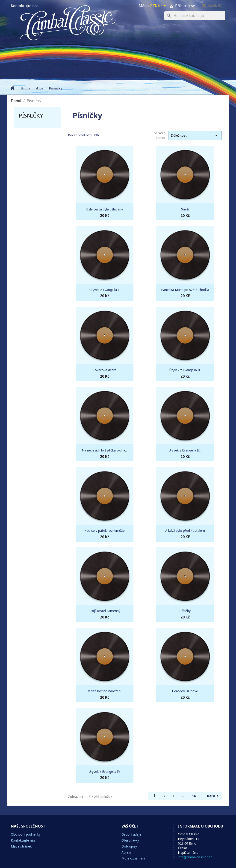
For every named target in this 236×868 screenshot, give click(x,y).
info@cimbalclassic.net (195, 857)
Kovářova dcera (105, 370)
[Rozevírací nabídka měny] (159, 6)
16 (194, 796)
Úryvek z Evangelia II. (185, 370)
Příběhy (185, 611)
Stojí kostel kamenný (105, 611)
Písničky (56, 88)
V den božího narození (105, 691)
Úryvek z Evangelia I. (105, 290)
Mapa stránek (21, 846)
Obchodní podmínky (26, 834)
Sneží (185, 209)
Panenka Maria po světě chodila (185, 290)
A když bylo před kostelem (185, 530)
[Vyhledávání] (195, 16)
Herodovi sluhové (185, 691)
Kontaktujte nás (25, 6)
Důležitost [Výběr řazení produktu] (195, 135)
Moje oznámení (133, 858)
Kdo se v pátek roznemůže (105, 530)
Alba (40, 88)
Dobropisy (129, 846)
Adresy (127, 852)
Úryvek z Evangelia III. (185, 450)
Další (214, 796)
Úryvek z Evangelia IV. (105, 772)
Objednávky (130, 840)
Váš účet (130, 826)
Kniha (25, 88)
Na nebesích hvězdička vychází (105, 450)
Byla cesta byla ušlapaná (105, 209)
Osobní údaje (131, 834)
